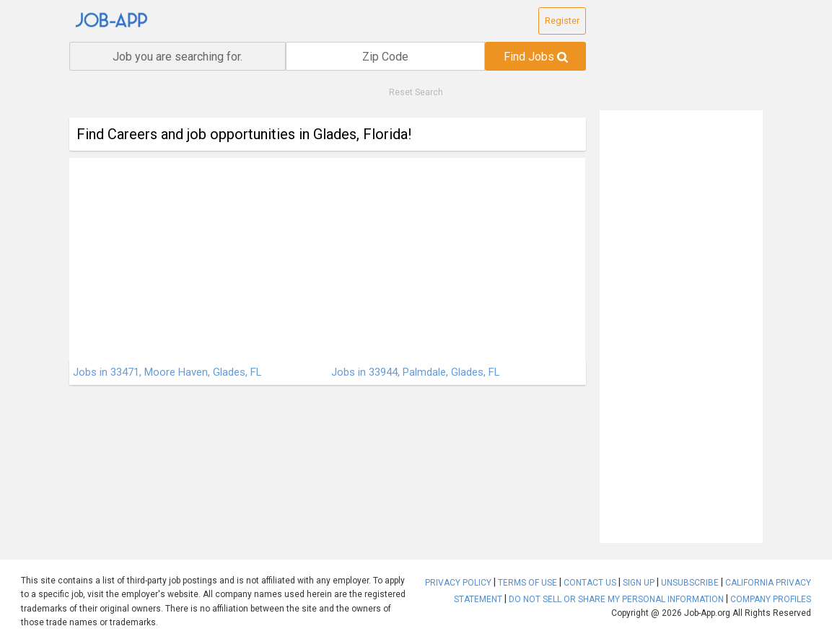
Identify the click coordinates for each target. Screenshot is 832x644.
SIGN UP (639, 583)
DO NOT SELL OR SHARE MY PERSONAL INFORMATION (616, 599)
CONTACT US (590, 583)
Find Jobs (536, 57)
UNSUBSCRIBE (690, 583)
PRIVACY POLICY (458, 583)
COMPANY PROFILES (771, 599)
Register (562, 21)
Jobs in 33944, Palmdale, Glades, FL (416, 372)
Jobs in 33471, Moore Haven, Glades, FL (167, 372)
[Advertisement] (327, 259)
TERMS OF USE (527, 583)
